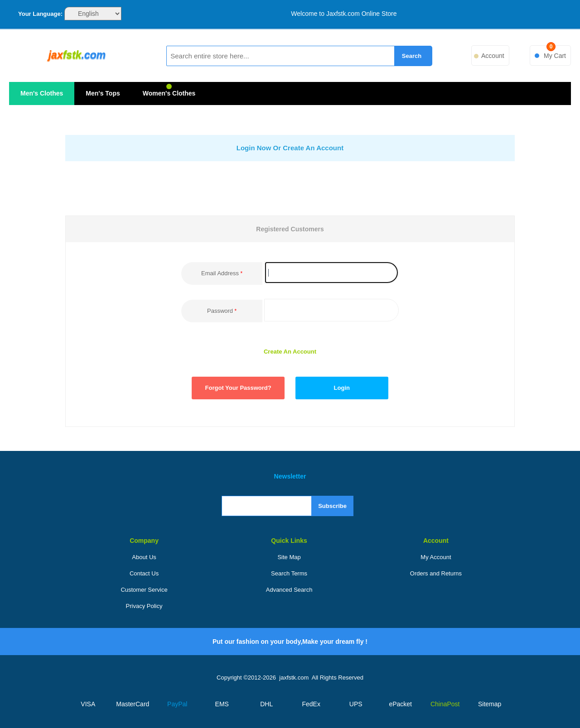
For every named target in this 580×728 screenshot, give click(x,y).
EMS (222, 704)
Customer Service (144, 590)
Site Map (289, 557)
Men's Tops (103, 93)
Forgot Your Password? (238, 388)
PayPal (177, 704)
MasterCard (133, 704)
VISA (88, 704)
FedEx (311, 704)
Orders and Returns (436, 573)
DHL (266, 704)
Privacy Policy (144, 606)
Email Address (220, 273)
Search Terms (289, 573)
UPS (356, 704)
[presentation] (294, 188)
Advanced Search (289, 590)
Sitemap (490, 704)
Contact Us (144, 573)
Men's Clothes (42, 93)
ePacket (400, 704)
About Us (144, 557)
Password (220, 311)
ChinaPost (445, 704)
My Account (436, 557)
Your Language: (40, 14)
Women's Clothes (169, 93)
